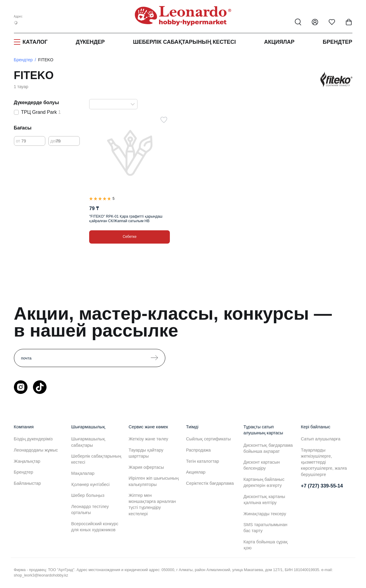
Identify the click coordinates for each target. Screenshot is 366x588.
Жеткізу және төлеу (149, 439)
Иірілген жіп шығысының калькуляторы (154, 481)
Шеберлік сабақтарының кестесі (184, 42)
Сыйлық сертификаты (209, 439)
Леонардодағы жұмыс (36, 450)
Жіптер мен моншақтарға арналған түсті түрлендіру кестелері (152, 504)
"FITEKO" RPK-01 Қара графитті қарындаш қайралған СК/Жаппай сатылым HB (126, 219)
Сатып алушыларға (321, 439)
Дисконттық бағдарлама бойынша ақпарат (268, 448)
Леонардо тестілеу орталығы (90, 510)
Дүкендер (90, 42)
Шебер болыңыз (88, 495)
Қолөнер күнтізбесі (91, 484)
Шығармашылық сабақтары (88, 442)
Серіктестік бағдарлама (210, 483)
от (18, 141)
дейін (56, 141)
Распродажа (199, 450)
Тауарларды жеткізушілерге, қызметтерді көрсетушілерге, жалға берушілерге (324, 462)
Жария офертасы (146, 467)
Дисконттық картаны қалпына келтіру (264, 500)
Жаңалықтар (27, 461)
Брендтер (338, 42)
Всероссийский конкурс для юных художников (95, 527)
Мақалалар (83, 473)
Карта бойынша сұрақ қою (266, 545)
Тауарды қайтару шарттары (146, 453)
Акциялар (279, 42)
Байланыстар (28, 483)
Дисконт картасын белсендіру (262, 465)
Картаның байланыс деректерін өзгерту (264, 482)
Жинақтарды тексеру (265, 514)
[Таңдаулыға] (164, 120)
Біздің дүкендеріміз (33, 439)
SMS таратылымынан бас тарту (266, 528)
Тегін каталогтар (203, 461)
